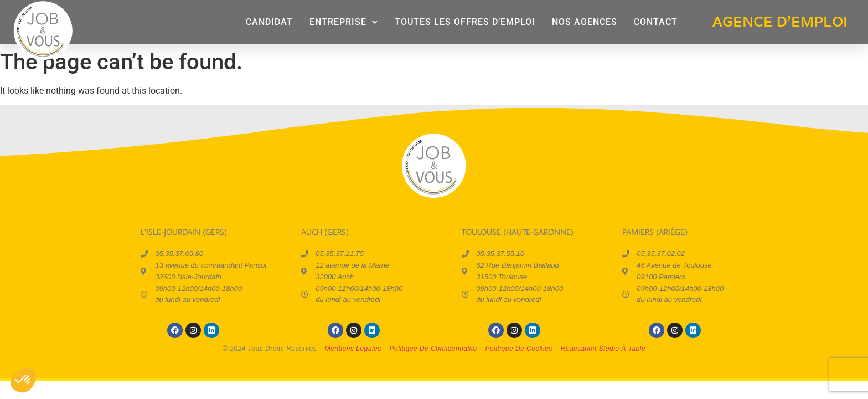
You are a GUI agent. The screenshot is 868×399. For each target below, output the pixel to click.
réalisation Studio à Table (603, 349)
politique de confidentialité (433, 349)
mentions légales (353, 349)
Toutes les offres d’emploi (465, 22)
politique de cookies (519, 349)
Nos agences (585, 22)
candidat (269, 22)
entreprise (344, 22)
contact (656, 22)
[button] (23, 380)
